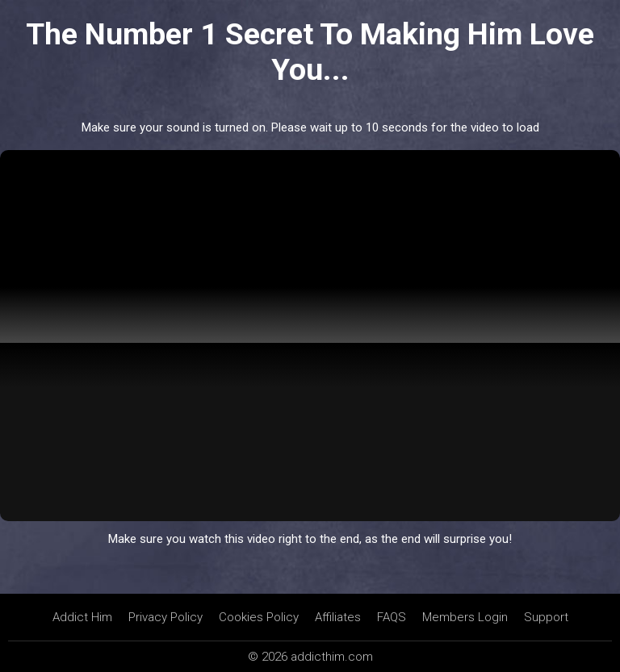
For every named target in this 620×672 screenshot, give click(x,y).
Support (546, 617)
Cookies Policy (259, 617)
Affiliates (338, 617)
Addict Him (82, 617)
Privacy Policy (165, 617)
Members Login (465, 617)
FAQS (392, 617)
